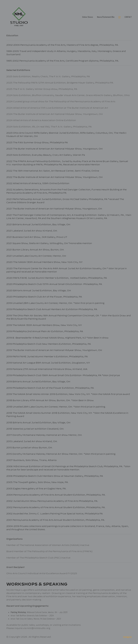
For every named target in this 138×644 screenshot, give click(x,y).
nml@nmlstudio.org (39, 628)
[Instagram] (127, 637)
